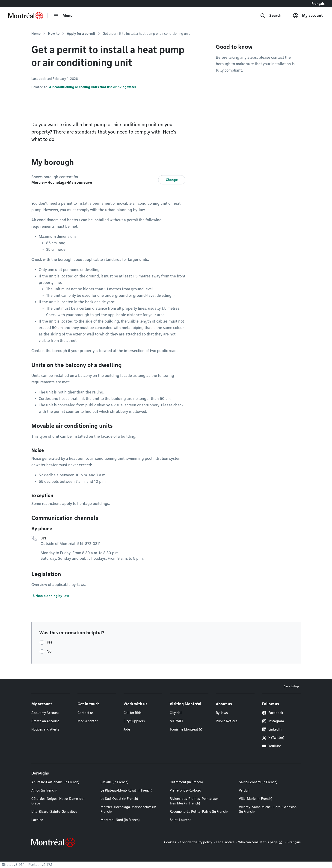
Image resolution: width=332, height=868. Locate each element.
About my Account (45, 713)
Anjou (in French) (44, 790)
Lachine (37, 820)
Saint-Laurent (180, 820)
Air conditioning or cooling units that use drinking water (93, 87)
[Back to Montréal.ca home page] (26, 16)
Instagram (273, 721)
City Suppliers (134, 721)
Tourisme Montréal (184, 729)
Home (36, 34)
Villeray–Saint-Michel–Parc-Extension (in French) (268, 809)
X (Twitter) (273, 738)
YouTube (271, 746)
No (49, 651)
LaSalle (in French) (114, 782)
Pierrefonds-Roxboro (185, 790)
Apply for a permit (81, 34)
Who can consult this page (258, 842)
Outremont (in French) (186, 782)
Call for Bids (133, 713)
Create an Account (45, 721)
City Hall (176, 713)
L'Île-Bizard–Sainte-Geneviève (54, 812)
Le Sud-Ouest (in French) (119, 799)
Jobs (127, 729)
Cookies (170, 842)
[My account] (308, 16)
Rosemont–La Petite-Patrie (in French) (199, 812)
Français (318, 4)
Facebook (273, 713)
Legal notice (225, 842)
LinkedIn (272, 729)
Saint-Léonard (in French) (258, 782)
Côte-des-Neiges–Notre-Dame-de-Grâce (58, 801)
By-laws (222, 713)
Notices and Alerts (45, 729)
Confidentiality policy (196, 842)
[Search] (271, 16)
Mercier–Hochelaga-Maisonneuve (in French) (128, 809)
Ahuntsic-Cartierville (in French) (55, 782)
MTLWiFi (176, 721)
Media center (87, 721)
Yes (49, 642)
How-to (54, 34)
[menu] (63, 16)
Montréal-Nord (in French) (120, 820)
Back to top (291, 686)
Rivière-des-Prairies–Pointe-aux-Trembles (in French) (195, 801)
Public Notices (227, 721)
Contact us (86, 713)
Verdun (244, 790)
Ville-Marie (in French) (256, 799)
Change (172, 180)
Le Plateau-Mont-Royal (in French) (126, 790)
